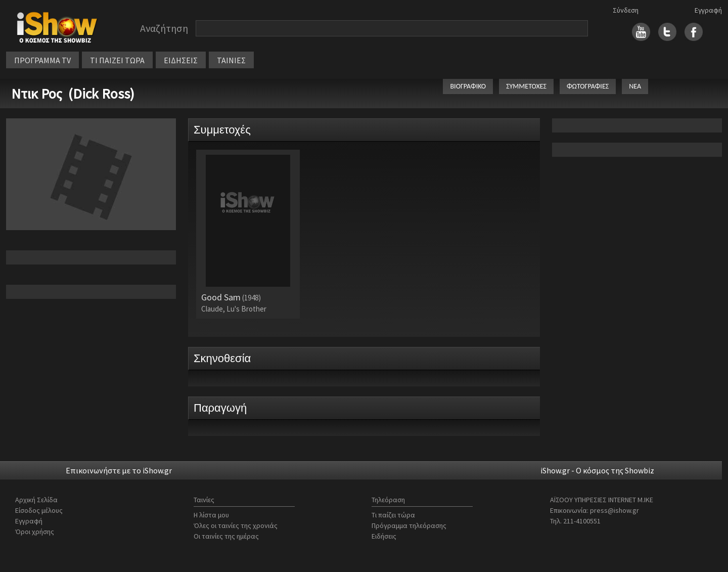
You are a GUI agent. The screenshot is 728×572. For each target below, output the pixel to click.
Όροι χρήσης (35, 532)
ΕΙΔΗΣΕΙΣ (181, 60)
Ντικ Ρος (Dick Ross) (73, 94)
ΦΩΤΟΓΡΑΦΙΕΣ (588, 86)
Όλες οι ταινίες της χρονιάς (236, 525)
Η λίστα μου (211, 515)
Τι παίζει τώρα (393, 515)
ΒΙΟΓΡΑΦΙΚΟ (468, 86)
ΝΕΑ (635, 86)
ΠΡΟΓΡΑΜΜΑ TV (42, 60)
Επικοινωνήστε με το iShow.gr (119, 470)
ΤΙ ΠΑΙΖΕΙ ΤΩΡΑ (117, 60)
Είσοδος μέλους (39, 510)
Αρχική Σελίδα (36, 500)
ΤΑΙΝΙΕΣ (231, 60)
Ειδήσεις (384, 536)
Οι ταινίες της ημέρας (226, 536)
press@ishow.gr (615, 510)
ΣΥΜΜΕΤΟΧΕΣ (526, 86)
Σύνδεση (626, 10)
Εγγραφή (708, 10)
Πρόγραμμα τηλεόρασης (409, 525)
